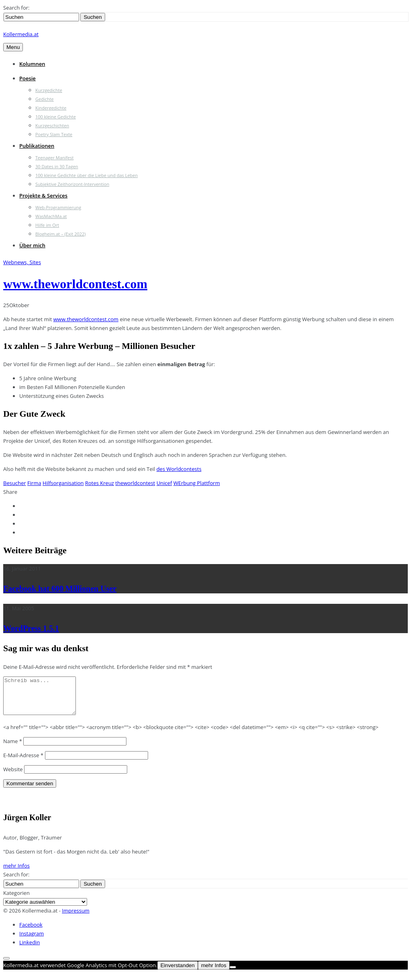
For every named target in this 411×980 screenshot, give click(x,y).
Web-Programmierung (58, 207)
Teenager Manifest (54, 158)
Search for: (16, 8)
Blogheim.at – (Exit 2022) (61, 234)
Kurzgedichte (49, 90)
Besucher (15, 483)
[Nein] (233, 974)
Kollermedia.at (21, 34)
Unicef (164, 483)
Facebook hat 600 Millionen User (60, 589)
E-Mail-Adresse (23, 762)
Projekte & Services (43, 196)
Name (13, 748)
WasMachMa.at (51, 216)
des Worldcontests (179, 469)
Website (13, 776)
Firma (34, 483)
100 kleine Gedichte (56, 117)
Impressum (76, 918)
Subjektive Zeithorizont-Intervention (72, 184)
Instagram (32, 941)
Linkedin (30, 949)
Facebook (31, 932)
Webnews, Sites (22, 262)
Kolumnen (32, 64)
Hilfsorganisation (63, 483)
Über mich (32, 245)
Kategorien (16, 900)
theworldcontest (135, 483)
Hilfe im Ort (47, 225)
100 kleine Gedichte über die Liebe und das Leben (86, 175)
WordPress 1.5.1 (31, 628)
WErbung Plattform (197, 483)
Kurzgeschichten (52, 125)
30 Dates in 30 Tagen (57, 166)
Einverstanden (178, 973)
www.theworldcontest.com (75, 284)
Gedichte (45, 99)
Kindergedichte (51, 108)
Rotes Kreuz (100, 483)
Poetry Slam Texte (54, 134)
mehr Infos (16, 873)
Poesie (27, 78)
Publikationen (37, 146)
